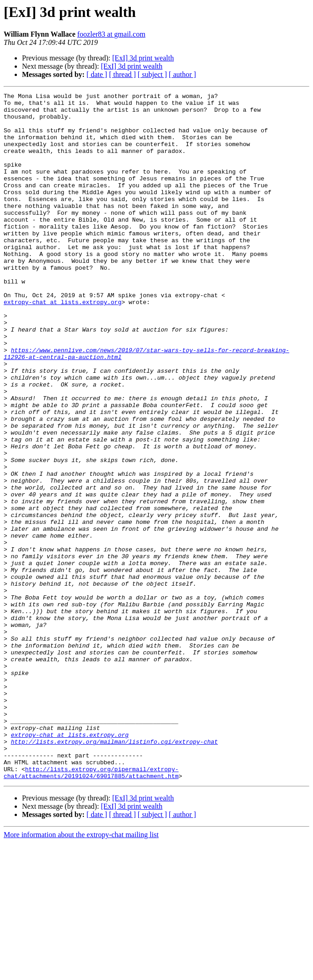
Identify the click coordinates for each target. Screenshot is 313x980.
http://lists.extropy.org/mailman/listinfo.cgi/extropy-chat (114, 872)
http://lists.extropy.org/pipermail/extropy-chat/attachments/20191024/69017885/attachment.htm (91, 909)
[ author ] (183, 74)
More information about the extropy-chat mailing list (81, 972)
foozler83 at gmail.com (111, 34)
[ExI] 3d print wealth (143, 58)
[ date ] (97, 74)
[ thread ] (122, 74)
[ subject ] (152, 74)
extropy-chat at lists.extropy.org (62, 344)
